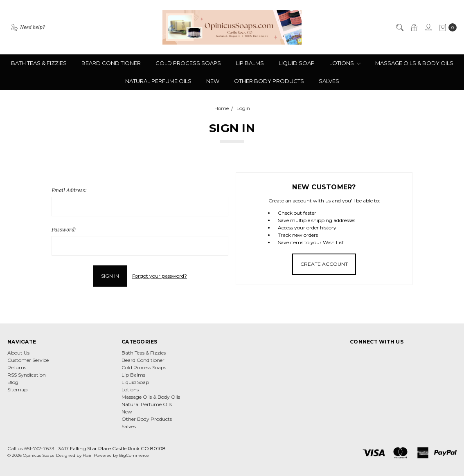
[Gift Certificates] (414, 27)
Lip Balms (250, 63)
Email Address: (69, 190)
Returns (17, 367)
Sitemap (17, 390)
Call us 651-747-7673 (31, 448)
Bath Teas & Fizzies (39, 63)
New (213, 81)
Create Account (324, 264)
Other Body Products (269, 81)
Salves (329, 81)
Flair (87, 455)
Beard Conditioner (111, 63)
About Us (18, 353)
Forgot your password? (160, 276)
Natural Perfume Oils (158, 81)
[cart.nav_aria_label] (446, 27)
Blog (13, 382)
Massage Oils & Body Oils (414, 63)
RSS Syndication (27, 375)
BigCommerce (134, 455)
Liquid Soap (297, 63)
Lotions (345, 63)
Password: (64, 230)
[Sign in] (428, 27)
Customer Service (28, 360)
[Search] (399, 27)
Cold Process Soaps (188, 63)
